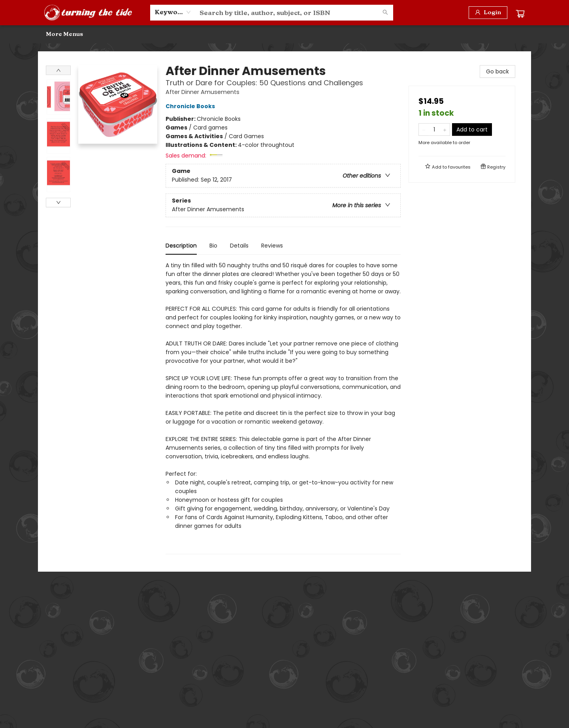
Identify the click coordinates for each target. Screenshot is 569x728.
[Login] (488, 13)
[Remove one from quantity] (424, 129)
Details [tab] (239, 246)
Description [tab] (181, 246)
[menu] (284, 34)
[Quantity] (434, 129)
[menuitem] (55, 34)
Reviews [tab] (272, 246)
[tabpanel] (283, 408)
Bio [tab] (213, 246)
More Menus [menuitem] (474, 34)
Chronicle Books (191, 106)
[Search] (385, 13)
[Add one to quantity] (445, 129)
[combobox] (173, 12)
